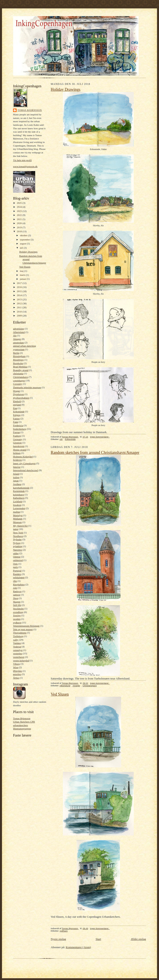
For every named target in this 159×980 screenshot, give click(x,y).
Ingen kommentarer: (100, 437)
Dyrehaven (18, 394)
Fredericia (18, 425)
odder (16, 553)
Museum (17, 522)
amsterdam (18, 343)
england (17, 405)
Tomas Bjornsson (30, 110)
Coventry (18, 384)
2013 (20, 299)
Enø (15, 408)
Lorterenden (19, 508)
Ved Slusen (25, 267)
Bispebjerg (18, 360)
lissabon (17, 505)
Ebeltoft (17, 401)
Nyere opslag (58, 939)
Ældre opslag (138, 939)
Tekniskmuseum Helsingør (26, 626)
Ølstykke (17, 671)
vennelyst (18, 650)
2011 (20, 307)
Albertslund (19, 332)
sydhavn (17, 622)
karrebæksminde (21, 488)
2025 (20, 203)
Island (16, 474)
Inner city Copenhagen (24, 463)
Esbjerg (17, 415)
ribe (15, 581)
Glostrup (17, 443)
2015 (20, 291)
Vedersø (17, 647)
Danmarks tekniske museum (27, 387)
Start (98, 939)
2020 (20, 223)
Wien (16, 667)
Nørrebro (18, 550)
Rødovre (17, 591)
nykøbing (18, 546)
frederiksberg (20, 429)
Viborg (16, 664)
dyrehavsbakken (21, 398)
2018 (20, 231)
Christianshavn (20, 377)
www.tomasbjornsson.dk (25, 166)
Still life (17, 605)
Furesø (16, 432)
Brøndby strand (21, 370)
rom (15, 588)
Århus (16, 678)
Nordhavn (18, 536)
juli (22, 248)
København (19, 498)
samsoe (17, 595)
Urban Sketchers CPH (24, 722)
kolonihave (19, 495)
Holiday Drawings (28, 252)
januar (23, 279)
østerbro (17, 674)
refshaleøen (19, 577)
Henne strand (20, 450)
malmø (16, 512)
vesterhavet (19, 657)
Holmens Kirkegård (23, 457)
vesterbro (18, 653)
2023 (20, 211)
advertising (19, 329)
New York (18, 533)
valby (16, 640)
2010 (20, 312)
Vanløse (17, 643)
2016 (20, 287)
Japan (16, 481)
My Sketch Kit (20, 526)
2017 (20, 283)
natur (16, 529)
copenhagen (19, 381)
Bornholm (18, 363)
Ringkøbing (19, 584)
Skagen (17, 602)
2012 (20, 303)
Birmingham (19, 356)
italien (16, 477)
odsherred (18, 560)
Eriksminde (19, 411)
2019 (20, 227)
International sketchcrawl (26, 470)
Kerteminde (19, 491)
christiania (18, 373)
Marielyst (18, 515)
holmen (17, 453)
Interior (17, 467)
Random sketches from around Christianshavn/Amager (95, 453)
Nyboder (17, 539)
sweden (17, 619)
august (23, 244)
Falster (16, 419)
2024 (20, 207)
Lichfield (18, 501)
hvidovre (17, 460)
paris (16, 567)
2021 (20, 219)
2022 (20, 215)
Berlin (16, 353)
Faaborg (17, 436)
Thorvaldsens (20, 633)
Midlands (18, 519)
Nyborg (17, 543)
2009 (20, 316)
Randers (17, 574)
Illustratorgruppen (22, 729)
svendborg (18, 612)
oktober (24, 235)
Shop (16, 598)
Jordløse (17, 484)
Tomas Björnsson (22, 718)
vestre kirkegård (21, 660)
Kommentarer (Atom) (78, 947)
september (25, 240)
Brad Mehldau (20, 367)
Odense (17, 557)
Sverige (17, 615)
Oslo (15, 564)
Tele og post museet (23, 629)
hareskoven (19, 446)
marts (23, 275)
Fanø (16, 422)
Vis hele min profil (22, 160)
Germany (18, 439)
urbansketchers (20, 725)
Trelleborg (18, 636)
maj (22, 271)
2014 (20, 295)
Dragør (17, 391)
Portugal (17, 571)
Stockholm (18, 609)
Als (15, 335)
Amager (17, 339)
